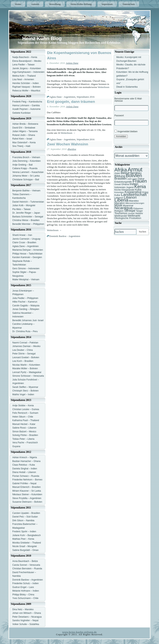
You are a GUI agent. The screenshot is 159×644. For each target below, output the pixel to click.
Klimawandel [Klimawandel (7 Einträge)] (128, 190)
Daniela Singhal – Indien (25, 469)
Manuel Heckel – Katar (24, 424)
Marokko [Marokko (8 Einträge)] (134, 201)
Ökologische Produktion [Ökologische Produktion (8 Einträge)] (128, 218)
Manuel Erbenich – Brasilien (26, 487)
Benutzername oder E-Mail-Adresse (128, 100)
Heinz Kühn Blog (42, 38)
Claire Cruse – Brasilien (24, 242)
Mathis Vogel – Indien (23, 394)
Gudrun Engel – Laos (23, 587)
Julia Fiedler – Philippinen (25, 298)
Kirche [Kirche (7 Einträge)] (118, 190)
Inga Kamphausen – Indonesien (28, 72)
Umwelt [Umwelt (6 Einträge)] (131, 213)
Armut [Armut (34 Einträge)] (135, 169)
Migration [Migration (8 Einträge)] (120, 203)
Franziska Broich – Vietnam (26, 157)
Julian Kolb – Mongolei (24, 205)
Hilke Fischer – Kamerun (25, 302)
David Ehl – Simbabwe (24, 128)
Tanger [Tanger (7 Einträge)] (139, 211)
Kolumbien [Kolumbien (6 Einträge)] (119, 192)
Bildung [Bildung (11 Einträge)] (120, 176)
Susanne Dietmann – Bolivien (27, 502)
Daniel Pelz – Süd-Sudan (25, 517)
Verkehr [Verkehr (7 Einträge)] (139, 213)
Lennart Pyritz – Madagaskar (27, 372)
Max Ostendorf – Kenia (24, 143)
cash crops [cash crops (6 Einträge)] (132, 179)
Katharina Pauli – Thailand (26, 420)
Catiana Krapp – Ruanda (25, 168)
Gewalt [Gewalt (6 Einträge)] (118, 184)
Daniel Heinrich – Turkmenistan (28, 202)
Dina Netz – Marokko (23, 609)
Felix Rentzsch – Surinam (25, 413)
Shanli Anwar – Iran (22, 235)
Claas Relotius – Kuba (24, 465)
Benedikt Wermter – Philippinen (28, 224)
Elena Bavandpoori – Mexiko (27, 61)
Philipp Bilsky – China (23, 595)
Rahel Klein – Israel (22, 139)
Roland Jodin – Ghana (24, 135)
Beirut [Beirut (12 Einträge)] (125, 173)
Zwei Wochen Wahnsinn (68, 144)
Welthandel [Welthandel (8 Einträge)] (121, 216)
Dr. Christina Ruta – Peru (25, 331)
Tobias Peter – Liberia (23, 439)
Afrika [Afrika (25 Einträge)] (121, 170)
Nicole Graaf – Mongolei (25, 546)
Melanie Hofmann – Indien (26, 591)
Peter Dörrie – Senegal (24, 354)
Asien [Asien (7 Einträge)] (117, 173)
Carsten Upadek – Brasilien (26, 513)
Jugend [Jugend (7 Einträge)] (130, 187)
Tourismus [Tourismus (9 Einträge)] (121, 213)
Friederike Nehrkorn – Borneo (27, 480)
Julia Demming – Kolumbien (26, 161)
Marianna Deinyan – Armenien (28, 250)
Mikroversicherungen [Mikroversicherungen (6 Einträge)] (135, 203)
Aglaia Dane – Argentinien (26, 246)
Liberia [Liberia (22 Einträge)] (121, 200)
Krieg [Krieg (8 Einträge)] (145, 192)
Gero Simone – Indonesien (26, 269)
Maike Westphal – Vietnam (26, 280)
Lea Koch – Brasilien (23, 361)
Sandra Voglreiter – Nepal (25, 620)
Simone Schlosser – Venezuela (28, 376)
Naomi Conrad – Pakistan (25, 343)
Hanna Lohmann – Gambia (26, 105)
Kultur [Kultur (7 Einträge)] (117, 195)
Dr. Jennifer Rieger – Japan (26, 213)
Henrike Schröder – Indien (26, 83)
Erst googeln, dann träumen (71, 102)
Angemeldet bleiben (126, 131)
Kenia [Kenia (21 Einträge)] (140, 187)
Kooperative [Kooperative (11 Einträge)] (133, 192)
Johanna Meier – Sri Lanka (26, 176)
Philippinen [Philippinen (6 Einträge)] (138, 208)
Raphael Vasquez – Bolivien (26, 87)
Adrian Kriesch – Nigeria (25, 457)
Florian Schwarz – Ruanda (26, 476)
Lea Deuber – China (22, 350)
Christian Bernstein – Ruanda (27, 569)
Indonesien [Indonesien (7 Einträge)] (120, 187)
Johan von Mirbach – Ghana (27, 613)
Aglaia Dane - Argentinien (62, 97)
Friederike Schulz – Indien (26, 583)
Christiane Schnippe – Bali (26, 180)
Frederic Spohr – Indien (24, 532)
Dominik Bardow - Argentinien (65, 236)
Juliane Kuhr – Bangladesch (26, 535)
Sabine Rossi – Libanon (24, 428)
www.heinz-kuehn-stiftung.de (79, 632)
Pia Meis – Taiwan (22, 209)
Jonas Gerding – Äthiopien (26, 309)
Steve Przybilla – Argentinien (27, 498)
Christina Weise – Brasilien (26, 220)
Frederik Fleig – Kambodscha (27, 102)
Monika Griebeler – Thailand (27, 543)
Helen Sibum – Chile (23, 417)
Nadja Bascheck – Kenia (25, 57)
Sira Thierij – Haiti (21, 146)
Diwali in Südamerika (127, 87)
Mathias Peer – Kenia (23, 539)
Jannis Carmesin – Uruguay (26, 239)
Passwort (119, 116)
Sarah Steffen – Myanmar (25, 387)
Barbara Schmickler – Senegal (28, 217)
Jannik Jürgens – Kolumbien (27, 68)
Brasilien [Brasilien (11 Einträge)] (121, 179)
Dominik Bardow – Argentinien (28, 580)
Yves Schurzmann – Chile (25, 598)
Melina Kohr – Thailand (24, 76)
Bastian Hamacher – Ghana (26, 461)
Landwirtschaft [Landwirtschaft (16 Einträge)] (134, 194)
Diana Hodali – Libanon (24, 472)
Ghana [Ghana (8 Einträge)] (125, 184)
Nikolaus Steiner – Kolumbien (27, 494)
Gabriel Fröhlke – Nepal (24, 483)
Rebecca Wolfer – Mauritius (26, 91)
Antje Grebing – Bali (22, 165)
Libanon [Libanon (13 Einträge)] (130, 197)
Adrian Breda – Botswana (25, 124)
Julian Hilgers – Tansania (25, 131)
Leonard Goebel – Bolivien (26, 357)
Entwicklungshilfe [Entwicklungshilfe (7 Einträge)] (123, 182)
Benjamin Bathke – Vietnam (26, 191)
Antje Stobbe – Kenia (23, 406)
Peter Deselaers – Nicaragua (27, 617)
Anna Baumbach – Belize (25, 561)
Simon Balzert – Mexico (24, 432)
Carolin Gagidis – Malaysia (26, 306)
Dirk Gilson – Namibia (23, 520)
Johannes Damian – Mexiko (26, 346)
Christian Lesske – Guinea (26, 409)
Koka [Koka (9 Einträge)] (138, 190)
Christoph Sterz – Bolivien (25, 391)
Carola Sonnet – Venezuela (26, 565)
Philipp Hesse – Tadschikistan (27, 254)
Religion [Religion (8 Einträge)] (119, 211)
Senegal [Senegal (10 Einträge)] (130, 211)
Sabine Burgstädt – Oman (25, 550)
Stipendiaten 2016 (86, 97)
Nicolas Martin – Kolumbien (26, 365)
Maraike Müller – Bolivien (25, 368)
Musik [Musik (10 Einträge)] (118, 205)
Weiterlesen (68, 133)
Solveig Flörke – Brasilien (25, 435)
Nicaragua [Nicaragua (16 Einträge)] (123, 208)
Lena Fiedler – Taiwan (23, 65)
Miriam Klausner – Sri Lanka (27, 491)
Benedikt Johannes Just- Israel (28, 320)
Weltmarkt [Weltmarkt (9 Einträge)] (134, 216)
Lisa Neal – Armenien (23, 79)
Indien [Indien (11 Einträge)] (134, 184)
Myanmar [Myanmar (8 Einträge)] (128, 206)
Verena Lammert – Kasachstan (28, 172)
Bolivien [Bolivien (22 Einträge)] (134, 175)
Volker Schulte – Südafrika (26, 624)
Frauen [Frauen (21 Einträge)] (140, 181)
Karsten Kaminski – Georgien (27, 257)
